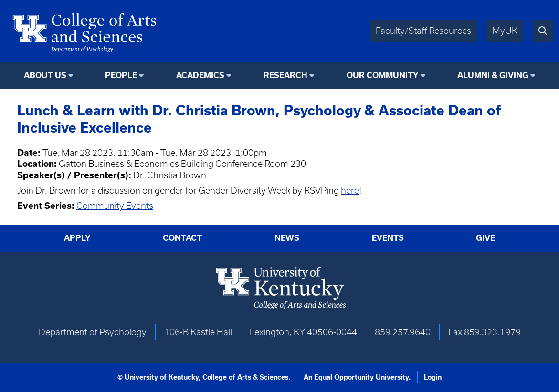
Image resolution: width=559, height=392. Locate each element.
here (350, 191)
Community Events (115, 206)
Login (433, 377)
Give (485, 238)
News (287, 238)
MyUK (505, 31)
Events (388, 238)
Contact (182, 238)
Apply (77, 238)
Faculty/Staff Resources (423, 31)
